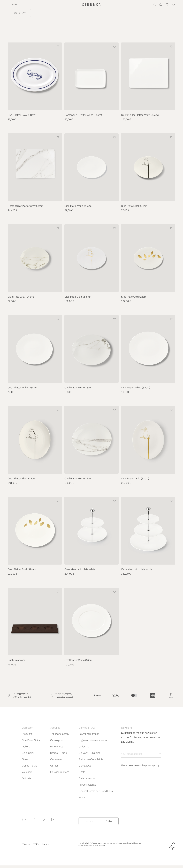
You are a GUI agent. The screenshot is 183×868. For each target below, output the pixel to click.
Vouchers (27, 772)
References (57, 747)
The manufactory (60, 734)
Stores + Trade (59, 753)
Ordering (83, 747)
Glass (25, 759)
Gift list (54, 766)
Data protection (87, 778)
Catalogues (57, 740)
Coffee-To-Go (30, 766)
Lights (82, 772)
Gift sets (27, 778)
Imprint (82, 797)
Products (27, 734)
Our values (56, 759)
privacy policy (152, 765)
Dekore (26, 747)
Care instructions (60, 772)
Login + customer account (93, 740)
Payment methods (89, 734)
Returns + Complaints (91, 759)
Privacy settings (87, 785)
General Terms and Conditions (96, 791)
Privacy (26, 844)
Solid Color (28, 753)
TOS (36, 844)
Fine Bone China (31, 740)
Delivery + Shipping (89, 753)
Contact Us (85, 766)
